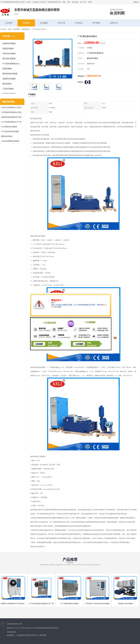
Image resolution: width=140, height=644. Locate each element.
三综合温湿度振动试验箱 (10, 141)
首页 (10, 29)
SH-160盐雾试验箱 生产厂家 (11, 122)
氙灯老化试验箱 (9, 59)
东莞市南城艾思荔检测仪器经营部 (47, 628)
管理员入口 (35, 635)
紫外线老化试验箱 (10, 74)
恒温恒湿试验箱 (9, 43)
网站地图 (43, 635)
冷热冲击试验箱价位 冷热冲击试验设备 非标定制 (12, 108)
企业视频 (44, 23)
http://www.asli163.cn (38, 547)
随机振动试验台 (7, 136)
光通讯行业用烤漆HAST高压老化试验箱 (15, 604)
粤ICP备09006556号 (29, 628)
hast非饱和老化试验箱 (9, 127)
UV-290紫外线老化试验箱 (69, 604)
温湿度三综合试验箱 (125, 604)
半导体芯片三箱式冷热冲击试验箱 (97, 604)
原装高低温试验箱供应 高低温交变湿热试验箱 (12, 117)
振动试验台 (26, 29)
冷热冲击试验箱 (9, 54)
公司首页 (9, 23)
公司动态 (79, 23)
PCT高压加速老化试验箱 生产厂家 (41, 604)
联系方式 (114, 23)
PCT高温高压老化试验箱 (10, 132)
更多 (22, 102)
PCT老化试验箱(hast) (11, 64)
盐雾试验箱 (7, 69)
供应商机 (26, 23)
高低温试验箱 (8, 48)
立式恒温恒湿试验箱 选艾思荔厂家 (12, 112)
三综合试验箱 (8, 89)
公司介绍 (61, 23)
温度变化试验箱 (9, 79)
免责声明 (27, 635)
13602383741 (93, 76)
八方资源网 (20, 635)
